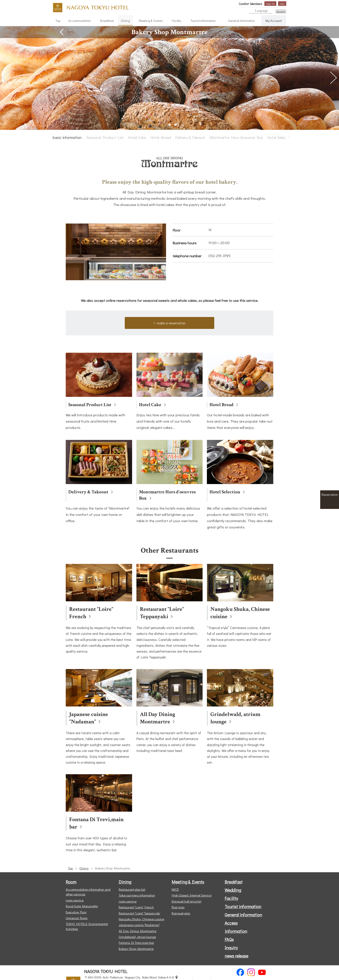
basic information (67, 137)
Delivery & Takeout (190, 137)
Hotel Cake (137, 137)
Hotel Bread (161, 137)
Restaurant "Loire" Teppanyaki (162, 613)
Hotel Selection (280, 137)
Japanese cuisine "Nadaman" (89, 718)
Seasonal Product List (105, 137)
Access (281, 12)
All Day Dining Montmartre (158, 718)
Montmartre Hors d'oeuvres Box (236, 137)
